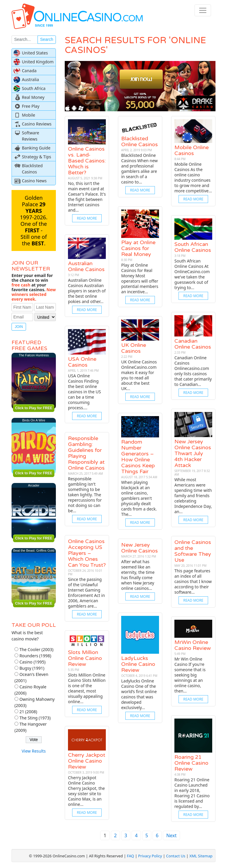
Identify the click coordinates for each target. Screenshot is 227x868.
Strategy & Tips (37, 157)
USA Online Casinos (82, 362)
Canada (29, 71)
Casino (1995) (33, 662)
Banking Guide (36, 148)
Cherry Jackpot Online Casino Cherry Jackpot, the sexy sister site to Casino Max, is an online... (86, 791)
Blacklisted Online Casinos (140, 141)
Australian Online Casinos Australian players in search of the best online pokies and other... (87, 291)
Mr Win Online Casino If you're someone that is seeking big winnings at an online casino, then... (190, 675)
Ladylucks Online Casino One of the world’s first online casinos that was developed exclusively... (139, 694)
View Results (34, 751)
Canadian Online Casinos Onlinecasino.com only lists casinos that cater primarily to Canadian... (193, 371)
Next (171, 835)
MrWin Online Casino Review (193, 645)
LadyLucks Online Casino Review (138, 664)
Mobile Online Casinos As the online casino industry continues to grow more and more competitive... (193, 177)
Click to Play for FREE (34, 408)
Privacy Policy (150, 856)
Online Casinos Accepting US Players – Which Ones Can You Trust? (87, 553)
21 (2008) (28, 712)
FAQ (130, 856)
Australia (30, 79)
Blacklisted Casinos (32, 169)
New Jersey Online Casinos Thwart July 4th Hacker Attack (193, 453)
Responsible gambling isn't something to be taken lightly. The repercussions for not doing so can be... (85, 495)
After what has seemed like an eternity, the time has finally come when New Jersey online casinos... (138, 575)
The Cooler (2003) (37, 649)
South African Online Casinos (193, 247)
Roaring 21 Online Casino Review (191, 763)
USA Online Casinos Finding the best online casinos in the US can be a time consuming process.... (84, 392)
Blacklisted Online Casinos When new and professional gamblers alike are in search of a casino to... (140, 169)
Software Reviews (30, 136)
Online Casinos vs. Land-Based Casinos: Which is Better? (87, 161)
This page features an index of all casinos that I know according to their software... (193, 581)
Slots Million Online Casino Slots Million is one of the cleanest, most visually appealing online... (87, 688)
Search (47, 39)
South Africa (34, 88)
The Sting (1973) (35, 718)
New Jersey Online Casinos (140, 548)
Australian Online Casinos (86, 266)
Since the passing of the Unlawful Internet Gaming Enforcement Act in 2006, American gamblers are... (86, 593)
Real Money (33, 97)
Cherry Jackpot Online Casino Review (87, 761)
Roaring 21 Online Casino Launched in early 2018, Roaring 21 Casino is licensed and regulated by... (192, 793)
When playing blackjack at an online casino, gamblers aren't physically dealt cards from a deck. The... (139, 498)
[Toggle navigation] (203, 10)
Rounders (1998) (35, 656)
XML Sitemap (201, 856)
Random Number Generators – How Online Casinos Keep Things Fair (138, 457)
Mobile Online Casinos (192, 150)
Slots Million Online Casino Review (85, 658)
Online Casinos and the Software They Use (193, 551)
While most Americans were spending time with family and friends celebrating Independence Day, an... (193, 496)
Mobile (29, 115)
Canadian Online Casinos (193, 344)
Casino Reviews (37, 124)
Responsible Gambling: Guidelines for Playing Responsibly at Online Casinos (86, 453)
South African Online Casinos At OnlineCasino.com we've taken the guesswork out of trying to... (192, 274)
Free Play (31, 106)
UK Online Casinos (134, 348)
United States (35, 53)
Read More (87, 218)
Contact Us (176, 856)
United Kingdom (38, 62)
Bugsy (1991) (32, 668)
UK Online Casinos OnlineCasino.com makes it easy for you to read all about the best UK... (139, 375)
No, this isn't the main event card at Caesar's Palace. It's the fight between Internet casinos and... (87, 197)
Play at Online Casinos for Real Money (138, 248)
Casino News (34, 181)
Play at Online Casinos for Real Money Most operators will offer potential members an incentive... (140, 278)
